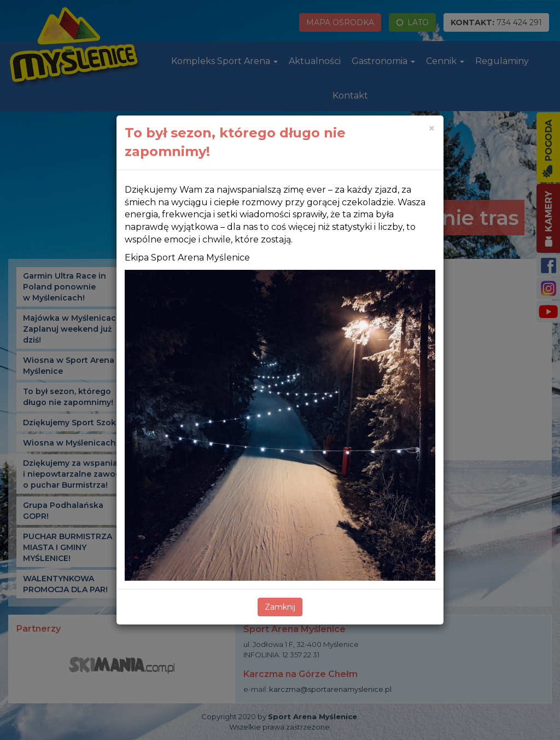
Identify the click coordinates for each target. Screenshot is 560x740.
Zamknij (280, 607)
